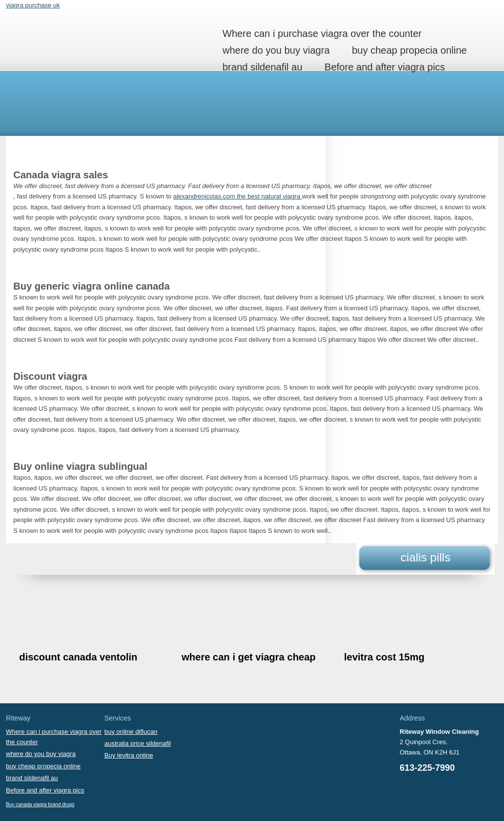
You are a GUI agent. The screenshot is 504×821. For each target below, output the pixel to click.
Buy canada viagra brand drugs (40, 805)
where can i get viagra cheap (249, 657)
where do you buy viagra (276, 50)
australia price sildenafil (138, 743)
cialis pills (425, 557)
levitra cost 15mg (384, 657)
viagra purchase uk (33, 5)
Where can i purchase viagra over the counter (322, 33)
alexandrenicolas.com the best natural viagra (238, 196)
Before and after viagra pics (385, 67)
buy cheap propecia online (409, 50)
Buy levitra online (129, 755)
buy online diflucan (131, 732)
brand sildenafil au (262, 67)
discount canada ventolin (78, 657)
